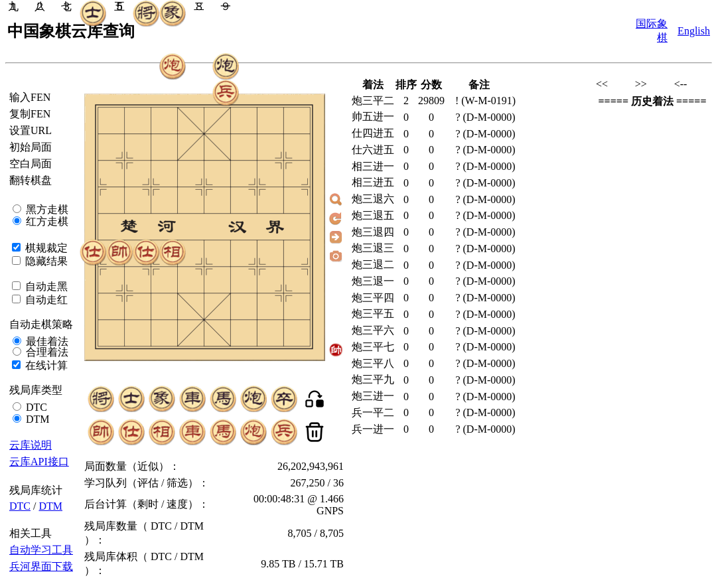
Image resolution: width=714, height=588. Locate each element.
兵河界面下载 (41, 566)
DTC (35, 407)
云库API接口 (39, 462)
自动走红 (45, 300)
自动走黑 (45, 286)
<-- (681, 84)
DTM (36, 419)
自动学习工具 (41, 550)
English (694, 31)
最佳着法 (46, 341)
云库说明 (31, 445)
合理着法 (46, 352)
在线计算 (45, 365)
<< (602, 84)
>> (641, 84)
